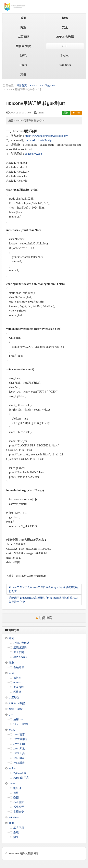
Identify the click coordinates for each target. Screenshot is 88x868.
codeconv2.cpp (33, 154)
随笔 (65, 18)
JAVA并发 (19, 749)
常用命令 (19, 812)
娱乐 (16, 837)
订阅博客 (44, 618)
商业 (23, 27)
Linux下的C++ (47, 85)
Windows (65, 65)
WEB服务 (19, 763)
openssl (17, 682)
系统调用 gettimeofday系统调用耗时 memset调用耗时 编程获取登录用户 (43, 600)
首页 (23, 18)
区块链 (17, 692)
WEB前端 (19, 758)
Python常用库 (21, 778)
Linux (23, 65)
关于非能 (19, 652)
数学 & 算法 (23, 46)
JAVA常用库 (20, 739)
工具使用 (19, 828)
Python (65, 56)
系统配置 (19, 807)
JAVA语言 (19, 734)
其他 (23, 74)
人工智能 (23, 37)
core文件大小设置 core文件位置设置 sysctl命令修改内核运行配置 (44, 589)
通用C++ (18, 719)
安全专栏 (19, 687)
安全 (65, 27)
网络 (16, 793)
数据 (16, 798)
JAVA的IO (19, 744)
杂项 (16, 832)
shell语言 (19, 802)
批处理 (17, 788)
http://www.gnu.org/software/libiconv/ (47, 136)
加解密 (17, 678)
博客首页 (22, 85)
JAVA (23, 56)
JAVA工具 (19, 753)
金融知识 (19, 667)
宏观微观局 (20, 648)
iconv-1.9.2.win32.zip (39, 140)
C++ (65, 46)
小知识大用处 (21, 643)
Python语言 (20, 773)
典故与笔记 (20, 657)
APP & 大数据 (65, 37)
